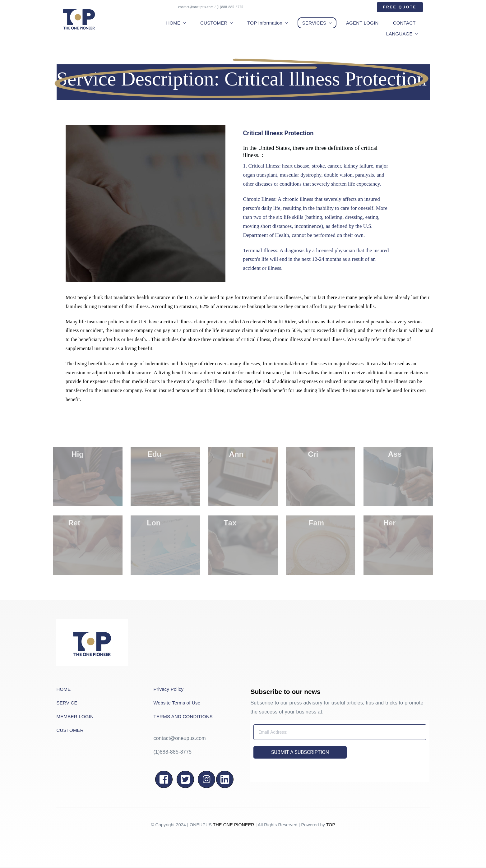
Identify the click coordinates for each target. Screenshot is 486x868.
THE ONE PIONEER (234, 825)
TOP (331, 825)
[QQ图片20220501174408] (92, 621)
